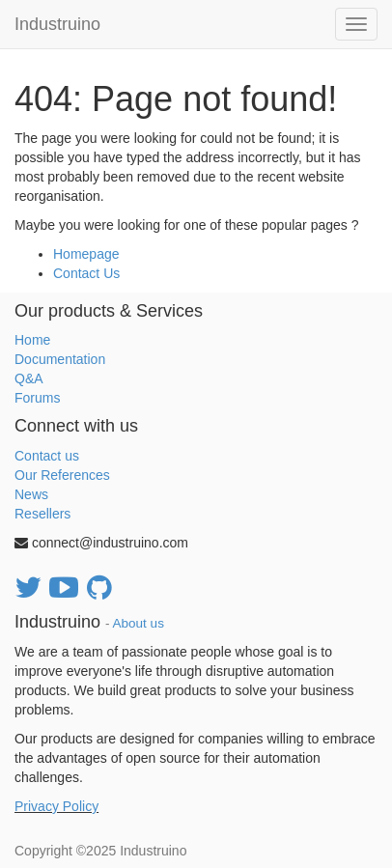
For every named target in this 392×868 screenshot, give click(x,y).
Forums (37, 398)
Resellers (42, 514)
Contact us (47, 456)
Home (32, 340)
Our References (62, 475)
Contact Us (86, 273)
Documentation (60, 359)
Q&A (29, 378)
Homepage (86, 254)
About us (139, 623)
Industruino (57, 24)
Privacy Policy (56, 806)
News (31, 494)
